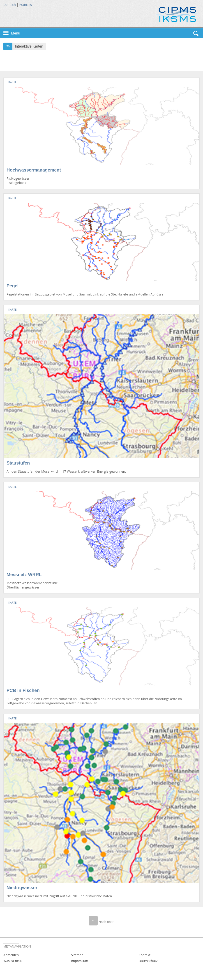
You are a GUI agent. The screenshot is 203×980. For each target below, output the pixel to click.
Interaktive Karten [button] (29, 46)
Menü (16, 33)
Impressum (80, 961)
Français (26, 5)
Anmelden (11, 955)
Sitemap (77, 955)
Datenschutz (148, 961)
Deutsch (10, 5)
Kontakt (145, 955)
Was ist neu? (13, 961)
